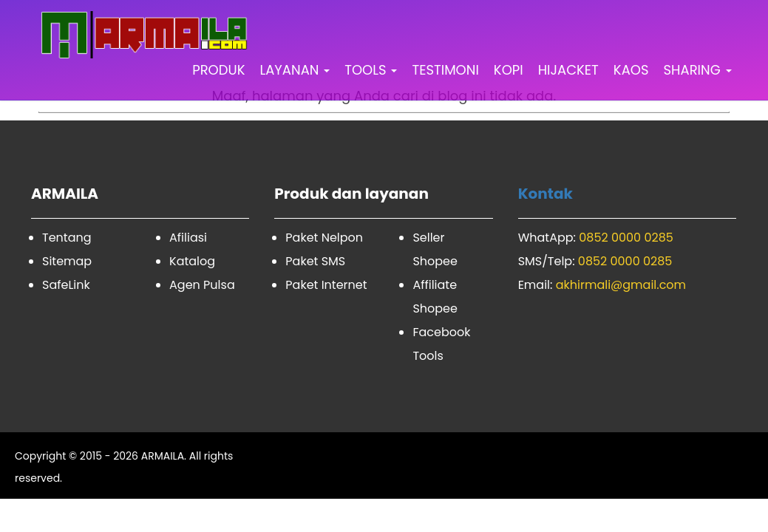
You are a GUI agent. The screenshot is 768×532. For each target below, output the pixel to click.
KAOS (631, 70)
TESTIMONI (445, 70)
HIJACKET (568, 70)
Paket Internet (326, 285)
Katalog (192, 261)
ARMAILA (163, 456)
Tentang (67, 238)
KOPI (509, 70)
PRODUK (218, 70)
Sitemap (67, 261)
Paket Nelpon (324, 238)
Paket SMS (315, 261)
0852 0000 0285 (626, 238)
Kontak (546, 194)
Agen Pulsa (202, 285)
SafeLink (66, 285)
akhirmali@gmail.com (621, 285)
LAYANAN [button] (295, 70)
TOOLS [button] (371, 70)
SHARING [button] (698, 70)
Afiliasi (188, 238)
